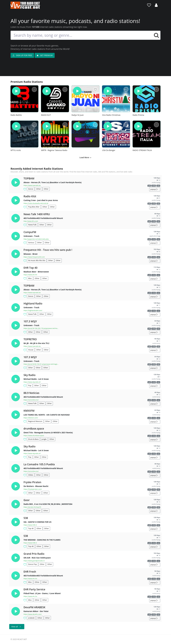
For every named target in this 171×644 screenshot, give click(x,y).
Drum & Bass (33, 439)
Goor (27, 500)
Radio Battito (16, 115)
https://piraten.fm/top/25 (32, 507)
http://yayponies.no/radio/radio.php (36, 239)
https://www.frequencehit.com (34, 257)
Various (31, 243)
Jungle (44, 439)
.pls (149, 186)
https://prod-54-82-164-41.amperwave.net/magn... (41, 364)
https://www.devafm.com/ (33, 614)
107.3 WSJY (30, 321)
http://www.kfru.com (31, 221)
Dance (31, 189)
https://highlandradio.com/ (33, 310)
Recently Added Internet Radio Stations (37, 169)
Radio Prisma (138, 115)
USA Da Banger (109, 150)
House (31, 350)
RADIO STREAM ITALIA (142, 150)
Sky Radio (29, 375)
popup (154, 189)
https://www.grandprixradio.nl (34, 561)
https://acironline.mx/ (31, 400)
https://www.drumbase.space (34, 435)
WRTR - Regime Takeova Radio (54, 150)
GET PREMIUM (45, 55)
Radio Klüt (30, 196)
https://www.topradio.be (32, 185)
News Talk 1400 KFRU (37, 214)
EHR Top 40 (30, 268)
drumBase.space (34, 429)
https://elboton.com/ (31, 418)
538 (26, 518)
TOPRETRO (30, 339)
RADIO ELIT (46, 115)
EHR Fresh (30, 572)
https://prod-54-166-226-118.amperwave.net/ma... (41, 328)
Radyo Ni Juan (78, 115)
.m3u (154, 186)
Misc (30, 278)
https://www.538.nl (30, 525)
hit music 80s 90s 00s (37, 260)
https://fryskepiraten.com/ (33, 489)
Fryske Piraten (32, 482)
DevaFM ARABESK (34, 607)
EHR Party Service (34, 589)
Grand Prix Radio (34, 554)
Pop (30, 385)
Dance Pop (32, 564)
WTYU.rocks (16, 150)
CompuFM (30, 232)
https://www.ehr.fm (30, 275)
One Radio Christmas (111, 115)
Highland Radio (33, 303)
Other (38, 189)
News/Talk (32, 225)
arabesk (31, 618)
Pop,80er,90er (34, 207)
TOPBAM (29, 178)
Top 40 (31, 528)
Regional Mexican (35, 421)
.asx (158, 186)
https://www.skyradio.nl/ (32, 382)
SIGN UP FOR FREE (22, 55)
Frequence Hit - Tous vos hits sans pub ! (48, 250)
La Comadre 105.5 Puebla (39, 464)
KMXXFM (29, 411)
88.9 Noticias (31, 393)
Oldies (31, 475)
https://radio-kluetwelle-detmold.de (36, 203)
